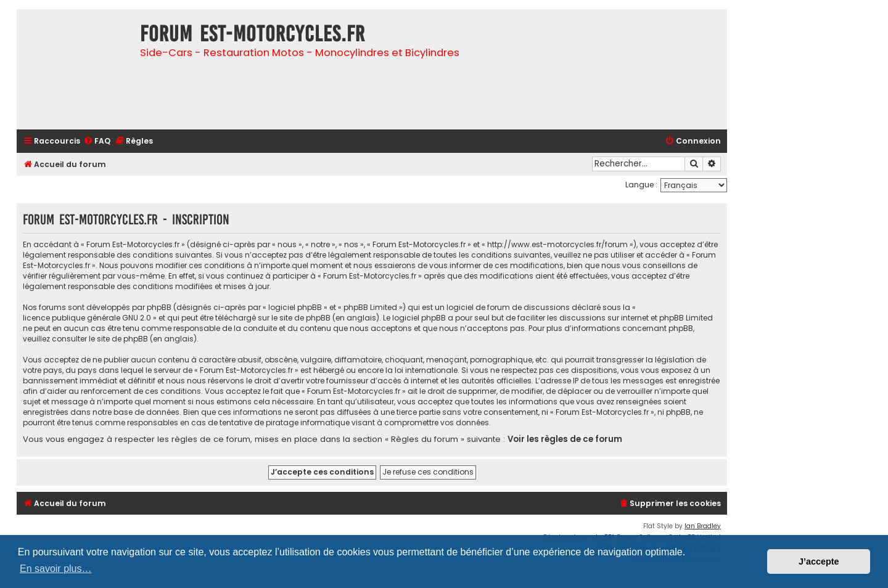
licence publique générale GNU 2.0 (87, 318)
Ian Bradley (703, 526)
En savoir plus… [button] (56, 569)
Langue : (641, 185)
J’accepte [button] (819, 561)
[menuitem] (97, 141)
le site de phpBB (301, 318)
